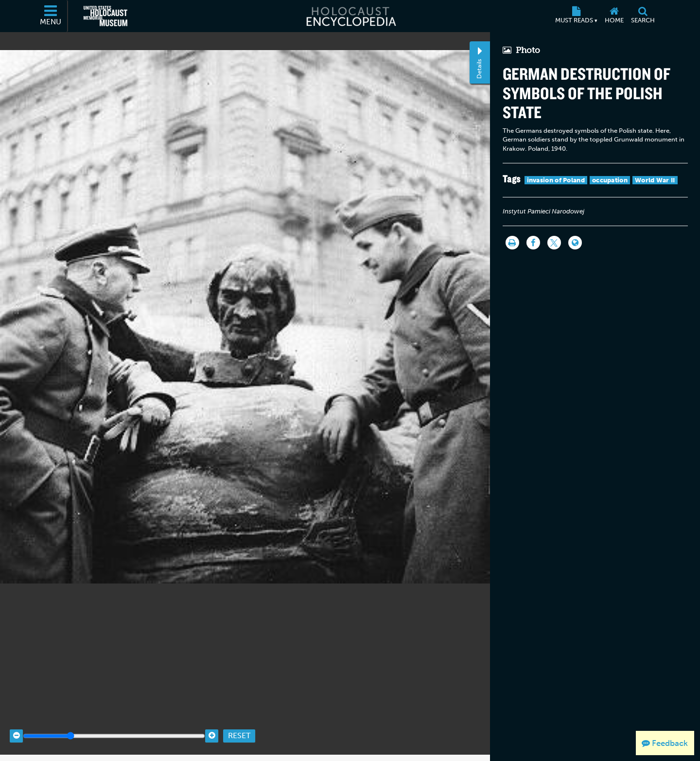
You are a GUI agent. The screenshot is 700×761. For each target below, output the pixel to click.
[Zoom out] (16, 728)
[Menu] (51, 16)
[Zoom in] (212, 728)
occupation (610, 180)
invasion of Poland (556, 180)
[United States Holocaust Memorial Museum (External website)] (105, 16)
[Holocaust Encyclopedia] (350, 16)
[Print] (512, 243)
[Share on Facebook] (533, 243)
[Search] (643, 16)
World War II (655, 180)
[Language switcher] (575, 243)
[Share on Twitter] (554, 243)
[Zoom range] (114, 728)
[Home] (614, 16)
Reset (239, 728)
